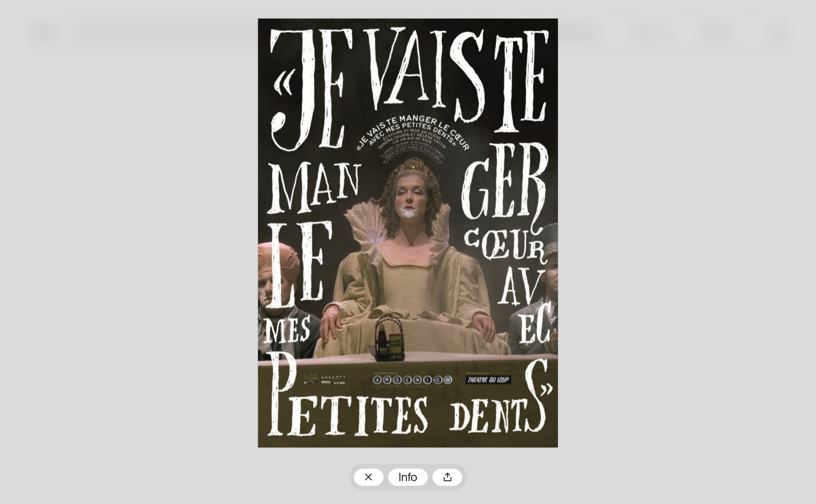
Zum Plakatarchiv (369, 477)
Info (408, 478)
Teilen (447, 477)
